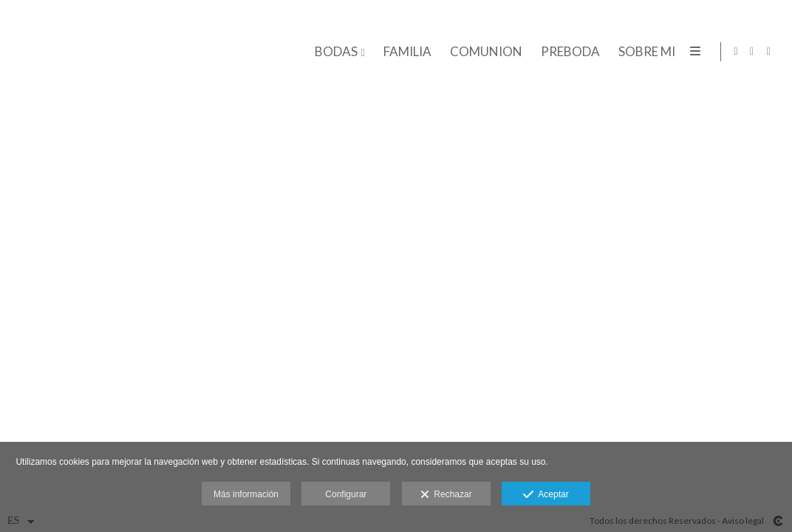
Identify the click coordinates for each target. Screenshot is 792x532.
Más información (246, 494)
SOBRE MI (645, 52)
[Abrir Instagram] (752, 52)
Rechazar (446, 495)
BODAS (334, 52)
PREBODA (568, 52)
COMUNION (484, 52)
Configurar (346, 494)
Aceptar (546, 495)
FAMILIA (405, 52)
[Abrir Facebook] (769, 52)
